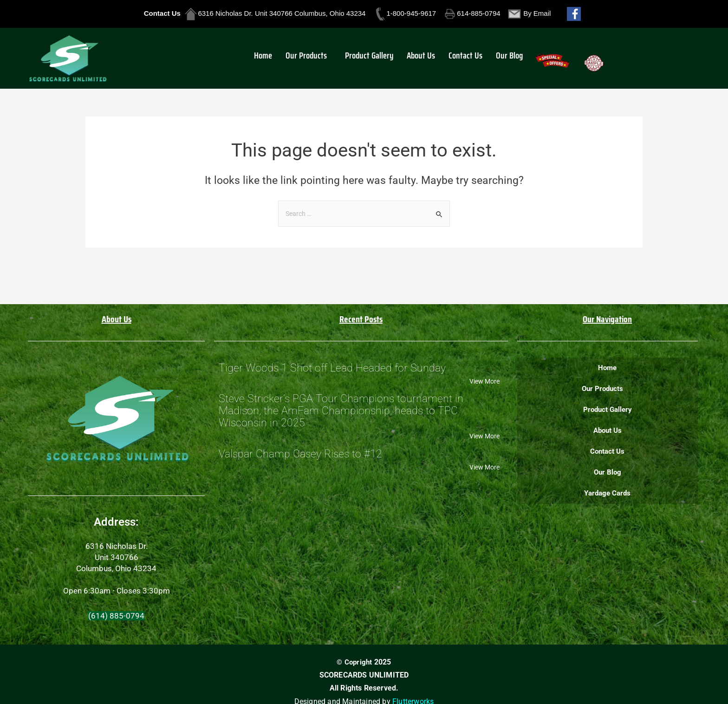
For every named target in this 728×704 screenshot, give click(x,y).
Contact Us (464, 57)
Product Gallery (374, 57)
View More (483, 384)
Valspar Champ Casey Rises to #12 (300, 464)
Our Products (314, 57)
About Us (423, 57)
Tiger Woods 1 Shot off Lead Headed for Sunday (332, 369)
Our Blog (505, 57)
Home (274, 57)
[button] (316, 57)
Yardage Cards (607, 493)
